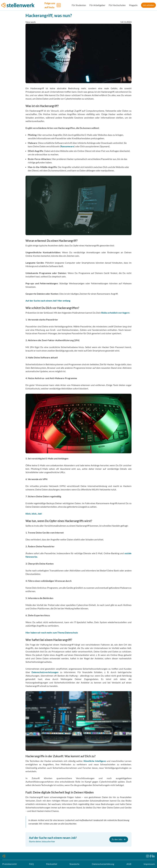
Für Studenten (79, 5)
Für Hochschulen (117, 5)
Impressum (149, 864)
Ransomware (67, 146)
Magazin (133, 5)
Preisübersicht (10, 864)
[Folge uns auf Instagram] (53, 5)
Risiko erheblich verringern (115, 313)
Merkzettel (52, 864)
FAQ (31, 864)
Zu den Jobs (119, 839)
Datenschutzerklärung (103, 864)
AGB (129, 864)
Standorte (74, 864)
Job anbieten (148, 5)
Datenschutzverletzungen (45, 672)
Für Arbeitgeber (97, 5)
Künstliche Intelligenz (95, 761)
